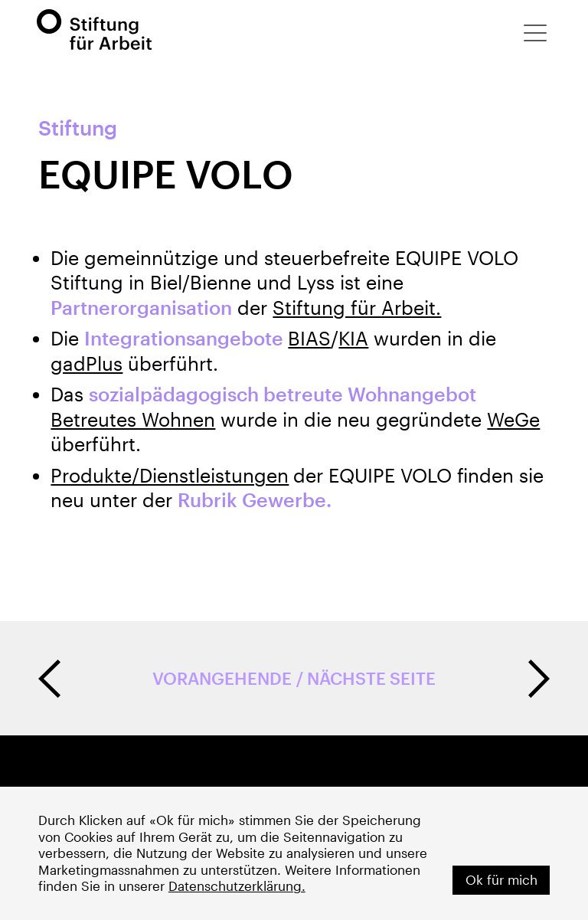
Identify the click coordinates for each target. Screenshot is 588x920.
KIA (353, 338)
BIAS (309, 338)
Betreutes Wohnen (133, 419)
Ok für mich (501, 880)
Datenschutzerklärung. (237, 886)
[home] (94, 29)
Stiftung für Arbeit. (357, 308)
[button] (535, 33)
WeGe (513, 419)
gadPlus (87, 363)
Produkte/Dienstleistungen (170, 475)
